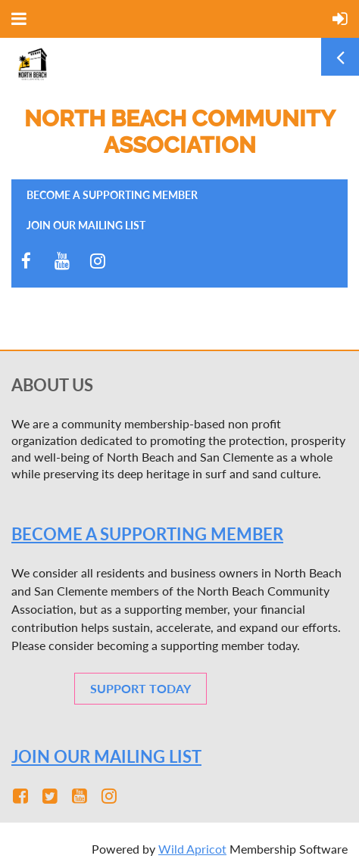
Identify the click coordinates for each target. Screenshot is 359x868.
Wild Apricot (192, 849)
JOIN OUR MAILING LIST (106, 756)
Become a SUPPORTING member (147, 534)
